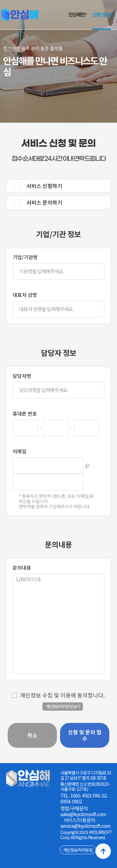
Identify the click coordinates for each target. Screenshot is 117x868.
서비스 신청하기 (44, 186)
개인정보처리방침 (78, 850)
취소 (32, 735)
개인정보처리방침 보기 (63, 706)
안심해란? (77, 15)
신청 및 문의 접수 (85, 735)
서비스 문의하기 (44, 202)
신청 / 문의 (102, 15)
